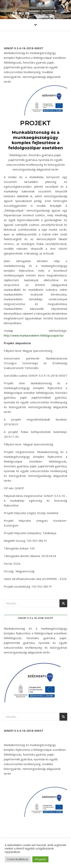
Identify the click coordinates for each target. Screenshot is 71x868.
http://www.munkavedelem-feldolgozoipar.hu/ (34, 335)
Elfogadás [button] (40, 859)
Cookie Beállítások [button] (18, 859)
